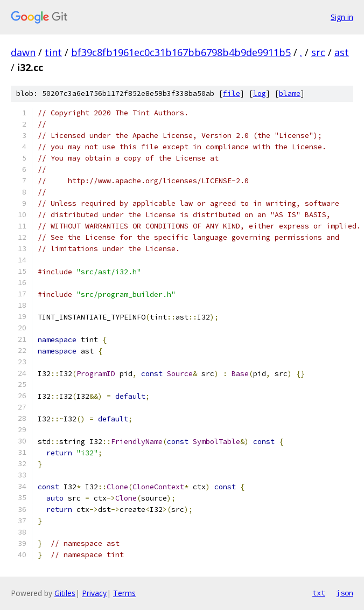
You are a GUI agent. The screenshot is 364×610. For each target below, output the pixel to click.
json (345, 593)
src (318, 52)
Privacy (94, 593)
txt (319, 593)
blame (290, 93)
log (260, 93)
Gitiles (65, 593)
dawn (23, 52)
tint (53, 52)
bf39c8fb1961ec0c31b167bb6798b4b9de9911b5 (181, 52)
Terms (124, 593)
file (232, 93)
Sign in (342, 17)
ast (342, 52)
